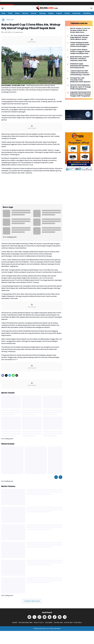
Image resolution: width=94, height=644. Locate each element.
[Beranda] (3, 20)
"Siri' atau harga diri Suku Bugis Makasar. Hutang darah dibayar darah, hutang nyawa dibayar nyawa (80, 37)
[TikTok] (55, 617)
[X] (6, 375)
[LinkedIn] (60, 617)
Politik (10, 13)
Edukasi (51, 13)
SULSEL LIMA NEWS (55, 629)
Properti (59, 13)
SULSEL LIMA (42, 629)
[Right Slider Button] (60, 477)
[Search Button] (92, 8)
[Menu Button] (2, 8)
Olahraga (42, 13)
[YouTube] (45, 617)
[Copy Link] (17, 375)
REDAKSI (15, 623)
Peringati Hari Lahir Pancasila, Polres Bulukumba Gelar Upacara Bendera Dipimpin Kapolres (80, 80)
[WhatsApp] (13, 375)
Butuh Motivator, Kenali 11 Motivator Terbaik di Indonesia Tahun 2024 (80, 59)
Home (3, 13)
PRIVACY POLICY (39, 623)
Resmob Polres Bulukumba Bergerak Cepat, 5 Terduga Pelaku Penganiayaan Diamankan (80, 87)
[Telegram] (10, 375)
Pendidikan (87, 13)
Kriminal (34, 13)
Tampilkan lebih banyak (32, 601)
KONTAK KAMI (68, 623)
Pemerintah (76, 13)
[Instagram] (39, 617)
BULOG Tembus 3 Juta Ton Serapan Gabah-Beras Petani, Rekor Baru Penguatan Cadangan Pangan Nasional (80, 30)
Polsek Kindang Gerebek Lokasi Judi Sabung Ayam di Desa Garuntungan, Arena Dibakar (80, 45)
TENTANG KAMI (58, 623)
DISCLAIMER (49, 623)
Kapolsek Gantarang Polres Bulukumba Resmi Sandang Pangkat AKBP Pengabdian (81, 94)
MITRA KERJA (78, 623)
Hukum (17, 13)
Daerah (67, 13)
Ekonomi (25, 13)
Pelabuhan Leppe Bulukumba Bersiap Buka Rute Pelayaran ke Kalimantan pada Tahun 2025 (79, 66)
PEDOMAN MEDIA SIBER (26, 623)
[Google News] (50, 617)
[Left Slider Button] (56, 477)
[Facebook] (3, 375)
